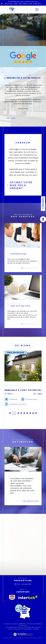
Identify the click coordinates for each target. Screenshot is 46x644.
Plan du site (22, 627)
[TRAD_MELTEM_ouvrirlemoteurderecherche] (31, 10)
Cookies (36, 629)
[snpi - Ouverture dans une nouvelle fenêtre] (12, 597)
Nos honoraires (11, 627)
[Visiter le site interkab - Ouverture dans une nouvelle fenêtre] (28, 597)
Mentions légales (34, 627)
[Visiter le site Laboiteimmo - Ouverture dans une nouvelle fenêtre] (23, 637)
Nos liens (16, 629)
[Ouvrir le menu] (37, 10)
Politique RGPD (26, 629)
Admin (10, 629)
